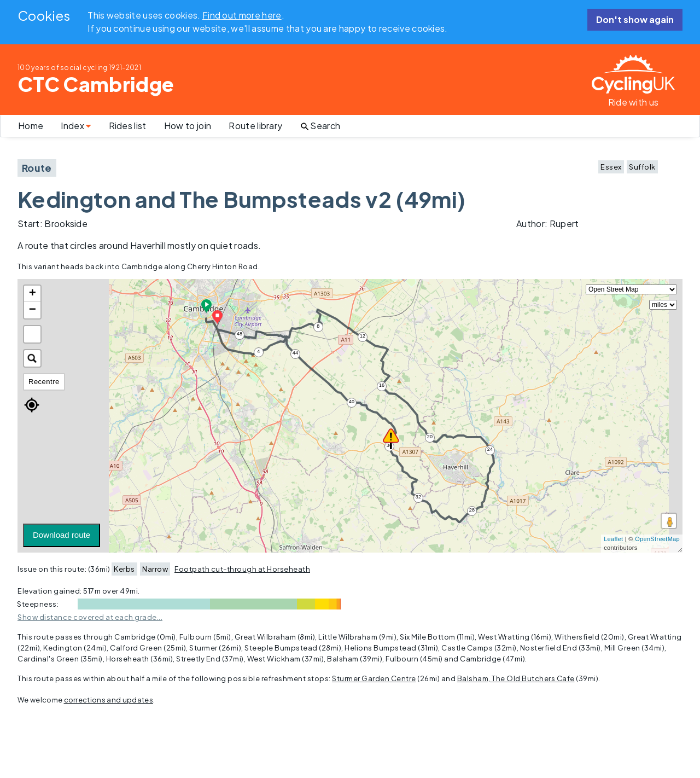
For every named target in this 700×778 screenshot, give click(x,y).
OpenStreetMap (657, 539)
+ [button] (33, 294)
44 (296, 353)
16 (382, 385)
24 (490, 449)
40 (352, 402)
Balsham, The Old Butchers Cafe (516, 678)
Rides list (128, 126)
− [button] (33, 310)
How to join (188, 126)
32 (419, 497)
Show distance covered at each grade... (90, 617)
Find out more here (242, 15)
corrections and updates (109, 700)
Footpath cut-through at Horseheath (242, 569)
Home (31, 126)
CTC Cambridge (96, 84)
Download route (62, 535)
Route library (255, 126)
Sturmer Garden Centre (374, 678)
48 (240, 334)
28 (472, 510)
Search (320, 126)
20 (430, 437)
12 (363, 336)
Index (76, 126)
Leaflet (613, 539)
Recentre (44, 382)
